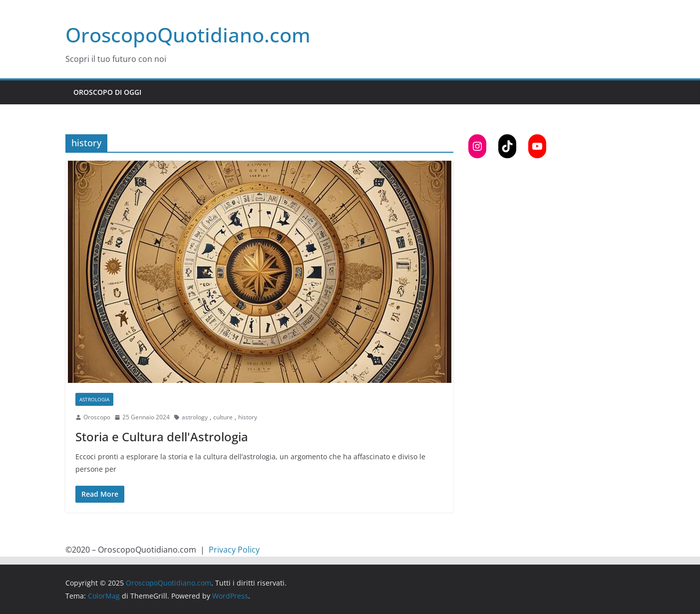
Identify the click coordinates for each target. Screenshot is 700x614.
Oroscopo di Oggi (107, 92)
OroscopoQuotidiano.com (188, 35)
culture (223, 417)
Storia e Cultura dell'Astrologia (162, 437)
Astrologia (94, 399)
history (248, 417)
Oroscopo (97, 417)
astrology (195, 417)
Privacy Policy (234, 550)
